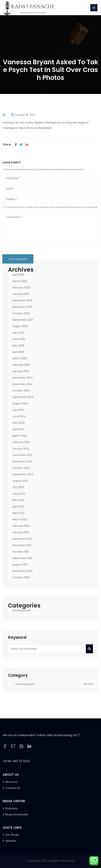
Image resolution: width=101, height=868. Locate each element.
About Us (11, 782)
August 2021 (20, 565)
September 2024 (23, 397)
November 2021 (22, 545)
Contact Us (13, 788)
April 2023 (18, 507)
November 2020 (22, 571)
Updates (11, 841)
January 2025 (21, 371)
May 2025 (18, 346)
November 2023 (22, 461)
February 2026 (21, 288)
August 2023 (20, 481)
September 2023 (23, 474)
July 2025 (18, 333)
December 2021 (22, 539)
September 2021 (22, 558)
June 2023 (19, 494)
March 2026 (20, 281)
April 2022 (18, 513)
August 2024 (20, 403)
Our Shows (12, 835)
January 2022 (21, 532)
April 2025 (18, 352)
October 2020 (21, 577)
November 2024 (22, 384)
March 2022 (20, 519)
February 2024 (21, 442)
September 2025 (23, 320)
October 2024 (21, 391)
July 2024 (18, 410)
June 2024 (19, 416)
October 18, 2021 (25, 115)
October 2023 (21, 468)
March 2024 (20, 436)
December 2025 (22, 300)
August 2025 (20, 326)
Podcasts (12, 808)
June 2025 (19, 339)
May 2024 (19, 423)
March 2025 (20, 358)
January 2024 (21, 449)
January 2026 (21, 294)
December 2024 (23, 378)
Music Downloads (17, 814)
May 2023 (18, 500)
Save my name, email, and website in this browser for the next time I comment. (52, 207)
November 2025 (22, 307)
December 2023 (22, 455)
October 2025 (21, 313)
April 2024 (19, 429)
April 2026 (18, 275)
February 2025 (21, 365)
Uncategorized (22, 610)
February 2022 (21, 526)
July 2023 (18, 487)
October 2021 (21, 552)
